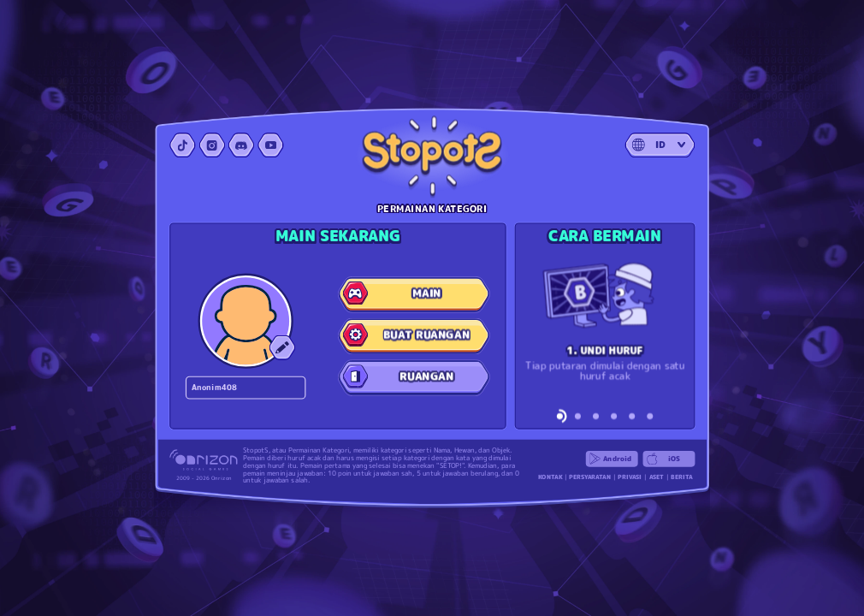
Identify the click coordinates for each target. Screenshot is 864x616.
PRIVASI (630, 477)
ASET (657, 477)
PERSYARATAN (590, 477)
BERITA (681, 477)
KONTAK (550, 477)
